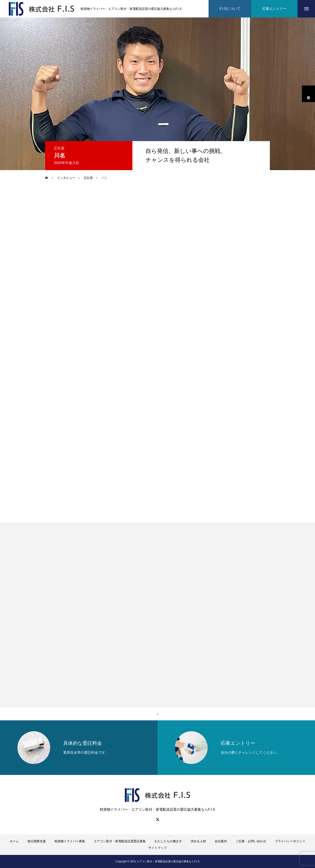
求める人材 (198, 841)
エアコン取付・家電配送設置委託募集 (120, 841)
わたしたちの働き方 (168, 841)
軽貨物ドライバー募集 (70, 841)
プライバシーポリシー (290, 841)
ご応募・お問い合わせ (251, 841)
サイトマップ (157, 848)
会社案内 (221, 841)
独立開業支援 (37, 841)
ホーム (14, 841)
